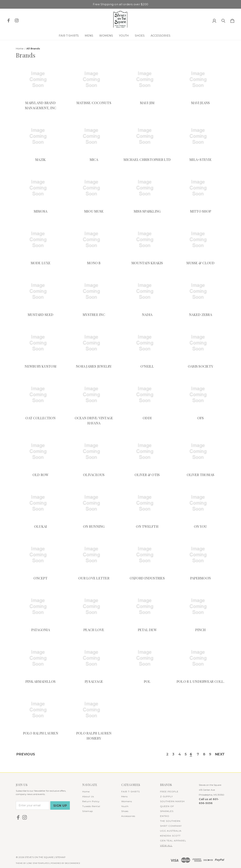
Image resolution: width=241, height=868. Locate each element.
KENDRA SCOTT (170, 836)
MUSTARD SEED (40, 315)
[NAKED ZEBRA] (201, 291)
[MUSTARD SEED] (40, 291)
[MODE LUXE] (40, 240)
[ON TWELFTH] (147, 503)
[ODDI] (147, 395)
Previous (26, 755)
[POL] (147, 658)
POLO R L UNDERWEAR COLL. (201, 681)
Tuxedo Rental (91, 806)
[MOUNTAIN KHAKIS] (147, 240)
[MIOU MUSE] (94, 188)
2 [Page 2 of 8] (167, 755)
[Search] (223, 20)
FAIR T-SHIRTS (69, 36)
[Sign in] (214, 20)
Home (86, 792)
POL (147, 681)
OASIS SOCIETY (201, 366)
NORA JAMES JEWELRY (94, 366)
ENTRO (165, 816)
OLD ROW (41, 475)
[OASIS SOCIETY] (201, 343)
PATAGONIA (41, 630)
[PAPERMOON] (201, 555)
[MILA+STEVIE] (201, 136)
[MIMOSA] (40, 188)
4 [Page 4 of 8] (179, 755)
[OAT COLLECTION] (40, 395)
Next (220, 755)
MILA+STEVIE (201, 160)
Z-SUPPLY (166, 796)
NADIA (147, 315)
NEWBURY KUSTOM (40, 366)
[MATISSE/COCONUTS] (94, 79)
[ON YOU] (201, 503)
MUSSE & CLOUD (200, 263)
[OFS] (201, 395)
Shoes (140, 36)
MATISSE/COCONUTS (94, 103)
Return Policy (91, 801)
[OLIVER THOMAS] (201, 452)
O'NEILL (147, 366)
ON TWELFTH (147, 526)
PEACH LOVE (94, 630)
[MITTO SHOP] (201, 188)
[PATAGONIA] (40, 607)
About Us (88, 796)
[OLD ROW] (40, 452)
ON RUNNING (94, 526)
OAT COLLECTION (40, 418)
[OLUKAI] (40, 503)
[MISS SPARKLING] (147, 188)
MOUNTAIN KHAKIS (147, 263)
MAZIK (40, 160)
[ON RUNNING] (94, 503)
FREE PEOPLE (169, 792)
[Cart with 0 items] (232, 20)
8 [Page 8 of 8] (204, 755)
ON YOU (201, 526)
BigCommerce (73, 863)
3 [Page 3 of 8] (173, 755)
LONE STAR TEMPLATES (38, 863)
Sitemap (88, 811)
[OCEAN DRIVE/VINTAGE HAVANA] (94, 395)
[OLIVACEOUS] (94, 452)
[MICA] (94, 136)
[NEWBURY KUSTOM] (40, 343)
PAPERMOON (201, 578)
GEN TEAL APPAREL (173, 841)
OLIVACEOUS (94, 475)
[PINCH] (201, 607)
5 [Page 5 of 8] (185, 755)
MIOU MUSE (94, 211)
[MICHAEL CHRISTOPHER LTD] (147, 136)
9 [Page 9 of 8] (210, 755)
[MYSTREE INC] (94, 291)
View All (166, 845)
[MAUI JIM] (147, 79)
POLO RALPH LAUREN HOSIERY (94, 736)
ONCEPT (40, 578)
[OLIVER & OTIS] (147, 452)
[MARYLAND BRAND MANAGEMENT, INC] (40, 79)
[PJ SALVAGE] (94, 658)
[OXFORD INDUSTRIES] (147, 555)
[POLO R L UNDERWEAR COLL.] (201, 658)
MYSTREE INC (94, 315)
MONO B (94, 263)
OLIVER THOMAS (201, 475)
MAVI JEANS (201, 103)
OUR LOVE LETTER (94, 578)
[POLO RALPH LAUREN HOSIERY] (94, 710)
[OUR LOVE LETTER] (94, 555)
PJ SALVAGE (94, 681)
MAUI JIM (147, 103)
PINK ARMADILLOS (41, 681)
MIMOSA (41, 211)
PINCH (200, 630)
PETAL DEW (147, 630)
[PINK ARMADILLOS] (40, 658)
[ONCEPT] (40, 555)
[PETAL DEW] (147, 607)
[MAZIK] (40, 136)
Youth (124, 36)
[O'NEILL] (147, 343)
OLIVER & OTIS (147, 475)
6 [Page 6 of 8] (191, 755)
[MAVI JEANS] (201, 79)
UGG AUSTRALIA (171, 831)
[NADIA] (147, 291)
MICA (94, 160)
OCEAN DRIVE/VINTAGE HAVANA (94, 421)
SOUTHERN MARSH (172, 801)
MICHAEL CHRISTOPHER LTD (147, 160)
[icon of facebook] (9, 20)
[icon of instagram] (17, 20)
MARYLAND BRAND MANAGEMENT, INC (41, 105)
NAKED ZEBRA (201, 315)
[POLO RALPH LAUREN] (40, 710)
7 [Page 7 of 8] (198, 755)
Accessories (161, 36)
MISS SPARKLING (147, 211)
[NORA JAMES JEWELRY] (94, 343)
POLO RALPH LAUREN (41, 733)
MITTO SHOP (201, 211)
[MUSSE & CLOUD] (201, 240)
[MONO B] (94, 240)
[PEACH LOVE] (94, 607)
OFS (201, 418)
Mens (89, 36)
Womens (106, 36)
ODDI (147, 418)
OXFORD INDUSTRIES (147, 578)
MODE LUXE (41, 263)
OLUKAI (41, 526)
